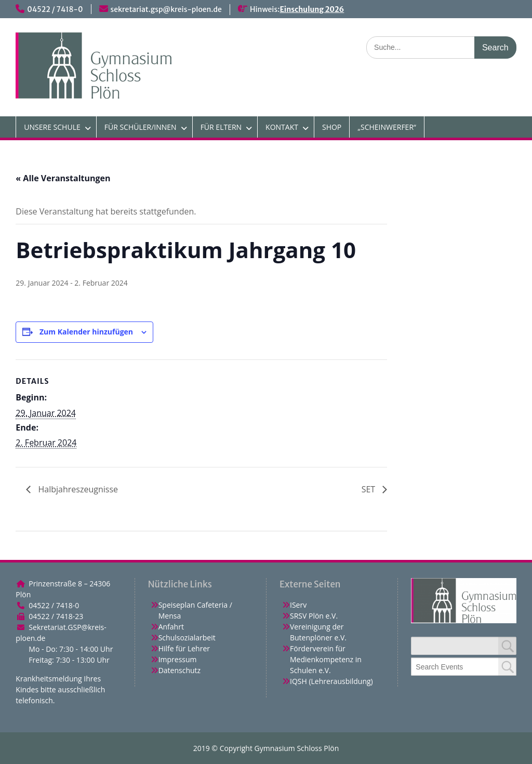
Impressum (178, 659)
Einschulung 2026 (312, 9)
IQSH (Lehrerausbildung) (331, 681)
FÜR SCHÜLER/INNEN (141, 127)
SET (370, 489)
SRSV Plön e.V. (314, 616)
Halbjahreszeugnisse (77, 489)
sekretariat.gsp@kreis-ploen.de (166, 9)
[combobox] (463, 667)
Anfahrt (171, 627)
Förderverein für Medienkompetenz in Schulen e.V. (326, 659)
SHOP (332, 127)
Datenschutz (179, 670)
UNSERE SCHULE (52, 127)
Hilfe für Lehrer (184, 648)
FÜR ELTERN (221, 127)
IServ (298, 605)
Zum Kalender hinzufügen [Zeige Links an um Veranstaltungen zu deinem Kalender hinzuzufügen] (86, 332)
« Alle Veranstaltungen (63, 178)
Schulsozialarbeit (187, 638)
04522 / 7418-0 (55, 9)
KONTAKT (282, 127)
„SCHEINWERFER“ (387, 127)
